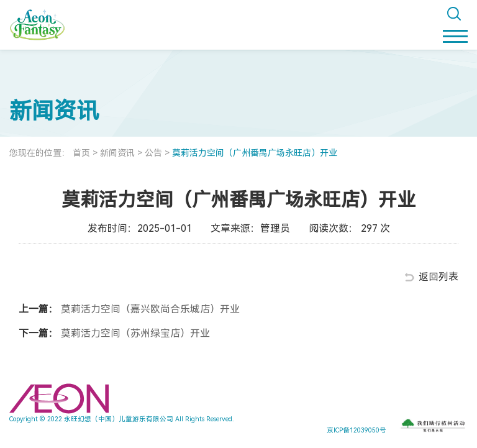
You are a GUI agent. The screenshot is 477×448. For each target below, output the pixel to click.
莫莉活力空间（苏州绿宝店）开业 (134, 333)
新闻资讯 (117, 153)
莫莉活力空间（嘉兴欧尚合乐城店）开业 (149, 309)
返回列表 (438, 277)
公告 (153, 153)
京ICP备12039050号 (357, 430)
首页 (81, 153)
